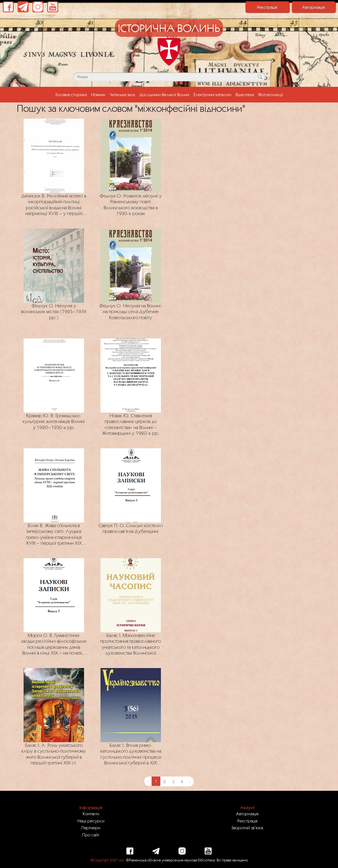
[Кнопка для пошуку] (260, 77)
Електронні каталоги (212, 94)
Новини (98, 94)
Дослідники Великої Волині (164, 94)
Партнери (91, 828)
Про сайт (91, 835)
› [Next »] (190, 781)
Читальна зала (122, 94)
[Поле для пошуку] (169, 77)
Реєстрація (267, 7)
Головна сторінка (72, 94)
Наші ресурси (91, 821)
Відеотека (245, 94)
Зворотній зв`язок (247, 828)
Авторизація (313, 7)
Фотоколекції (270, 94)
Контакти (91, 814)
